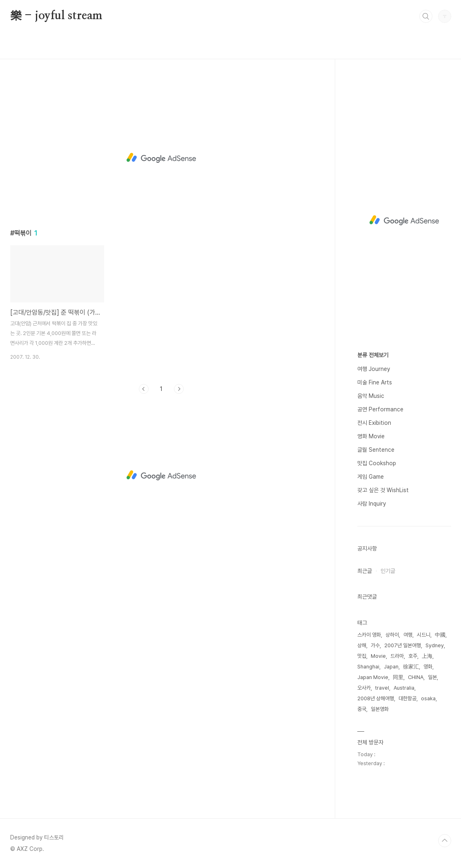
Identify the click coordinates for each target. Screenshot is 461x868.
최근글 (365, 571)
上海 (427, 656)
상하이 (392, 635)
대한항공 (408, 698)
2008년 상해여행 (376, 698)
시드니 (424, 635)
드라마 (397, 656)
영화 (428, 667)
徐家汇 (411, 667)
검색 (426, 16)
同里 (398, 677)
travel (382, 688)
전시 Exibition (374, 423)
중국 (362, 709)
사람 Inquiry (372, 504)
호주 (413, 656)
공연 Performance (380, 409)
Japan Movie (373, 677)
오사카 (364, 688)
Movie (378, 656)
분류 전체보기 (373, 355)
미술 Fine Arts (375, 382)
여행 (408, 635)
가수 (375, 645)
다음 (179, 389)
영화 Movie (371, 436)
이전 (144, 389)
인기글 (388, 571)
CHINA (416, 677)
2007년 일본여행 (403, 645)
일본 (432, 677)
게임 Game (371, 477)
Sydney (435, 645)
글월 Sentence (376, 450)
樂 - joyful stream (57, 16)
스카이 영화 (369, 635)
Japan (391, 667)
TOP (445, 841)
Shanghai (368, 667)
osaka (428, 698)
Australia (404, 688)
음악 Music (371, 396)
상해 (362, 645)
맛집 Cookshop (377, 463)
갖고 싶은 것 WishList (383, 490)
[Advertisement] (161, 158)
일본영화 (380, 709)
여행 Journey (374, 369)
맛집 (362, 656)
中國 (440, 635)
